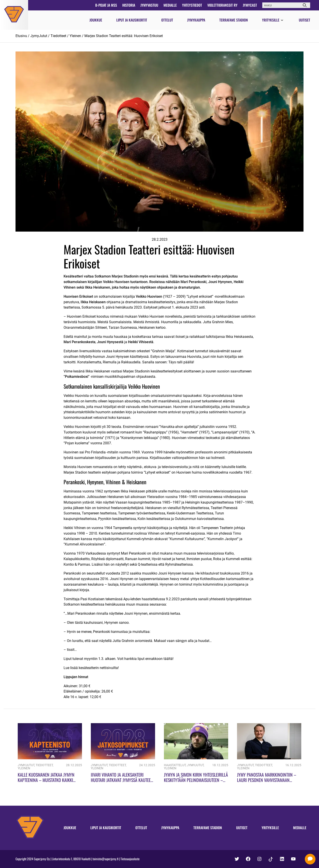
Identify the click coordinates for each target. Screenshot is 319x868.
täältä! (168, 659)
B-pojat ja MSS (106, 5)
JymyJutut (39, 36)
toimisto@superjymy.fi (106, 859)
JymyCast (250, 5)
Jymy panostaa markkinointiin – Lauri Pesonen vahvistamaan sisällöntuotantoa (267, 780)
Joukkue (96, 20)
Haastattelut (175, 765)
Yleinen (75, 36)
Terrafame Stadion (234, 20)
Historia (129, 5)
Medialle (170, 5)
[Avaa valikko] (282, 20)
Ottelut (167, 20)
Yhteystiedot (192, 5)
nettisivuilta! (109, 668)
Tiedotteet (58, 36)
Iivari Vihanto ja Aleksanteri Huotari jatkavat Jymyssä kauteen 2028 (122, 780)
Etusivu (21, 36)
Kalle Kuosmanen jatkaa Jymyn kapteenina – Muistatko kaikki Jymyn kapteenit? (46, 780)
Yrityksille (271, 20)
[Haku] (305, 5)
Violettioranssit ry (222, 5)
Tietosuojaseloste (130, 859)
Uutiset (304, 20)
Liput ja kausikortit (132, 20)
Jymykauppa (196, 20)
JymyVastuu (149, 5)
